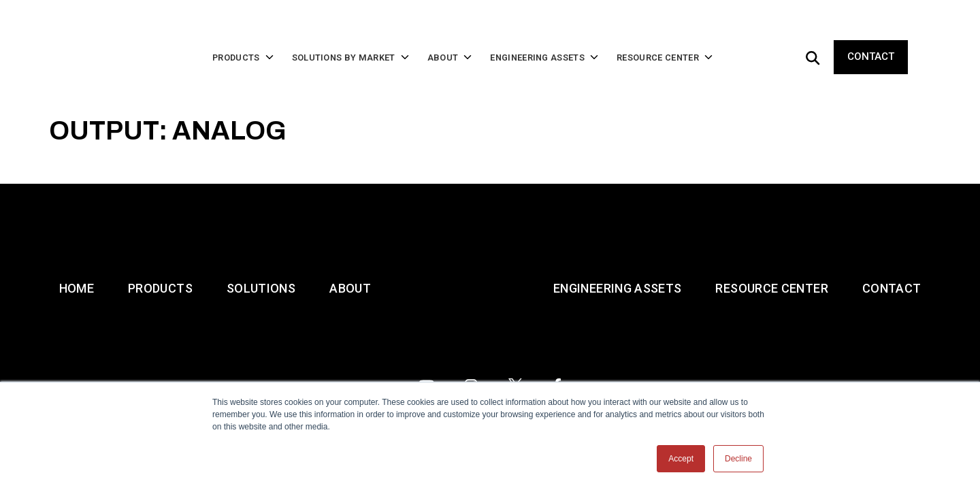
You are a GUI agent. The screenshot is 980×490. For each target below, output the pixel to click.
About (350, 327)
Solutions (261, 327)
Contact (871, 35)
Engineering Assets (617, 327)
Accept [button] (681, 459)
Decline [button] (738, 459)
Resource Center (771, 327)
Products (160, 327)
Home (77, 327)
